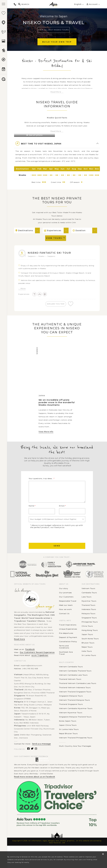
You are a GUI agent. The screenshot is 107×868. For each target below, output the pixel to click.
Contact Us (64, 622)
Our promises (65, 601)
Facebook (30, 658)
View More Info (46, 433)
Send (57, 554)
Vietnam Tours (88, 597)
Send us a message (41, 752)
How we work (65, 618)
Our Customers (66, 605)
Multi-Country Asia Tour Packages (75, 755)
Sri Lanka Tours (89, 664)
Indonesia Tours (89, 618)
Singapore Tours (89, 626)
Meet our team (66, 614)
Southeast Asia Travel (66, 662)
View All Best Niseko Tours (54, 30)
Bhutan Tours (88, 651)
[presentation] (50, 544)
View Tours (56, 238)
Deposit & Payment (68, 646)
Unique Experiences (68, 638)
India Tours (87, 660)
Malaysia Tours (88, 622)
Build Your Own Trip (57, 42)
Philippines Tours (90, 630)
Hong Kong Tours (90, 639)
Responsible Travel (68, 609)
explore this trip (57, 304)
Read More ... (57, 92)
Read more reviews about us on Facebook (35, 785)
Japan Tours (87, 643)
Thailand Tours (88, 614)
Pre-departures (66, 642)
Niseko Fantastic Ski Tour (52, 253)
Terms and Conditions (64, 655)
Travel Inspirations (68, 633)
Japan (42, 397)
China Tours (87, 635)
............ (62, 750)
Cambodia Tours (89, 601)
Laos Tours (87, 605)
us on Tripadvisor (40, 664)
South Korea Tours (90, 647)
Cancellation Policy (68, 650)
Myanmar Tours (89, 609)
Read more (20, 648)
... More (22, 289)
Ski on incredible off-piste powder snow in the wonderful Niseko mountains (57, 404)
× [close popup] (103, 854)
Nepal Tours (87, 655)
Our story (64, 597)
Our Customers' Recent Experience (37, 661)
